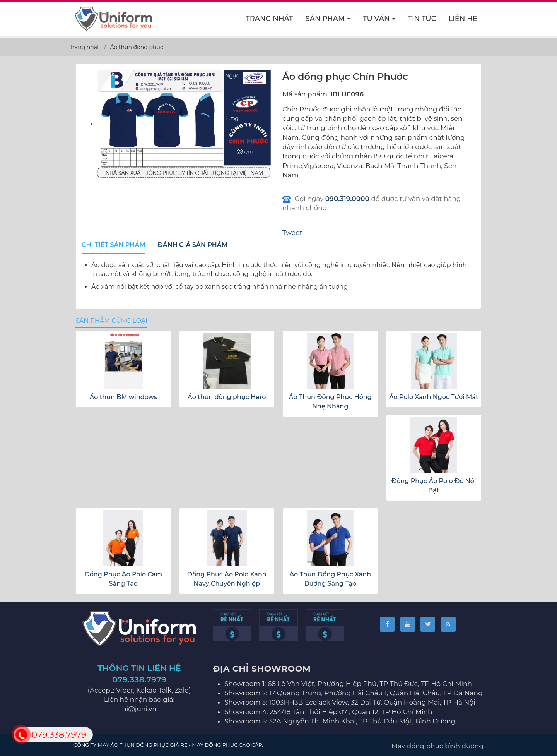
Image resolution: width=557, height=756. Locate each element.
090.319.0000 (347, 199)
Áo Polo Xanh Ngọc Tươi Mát (434, 397)
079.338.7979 (139, 680)
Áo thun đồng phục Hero (227, 397)
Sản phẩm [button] (328, 21)
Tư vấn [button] (379, 21)
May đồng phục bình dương (437, 746)
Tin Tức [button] (422, 19)
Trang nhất (269, 19)
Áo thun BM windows (123, 397)
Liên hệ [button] (463, 19)
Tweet (292, 233)
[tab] (114, 245)
